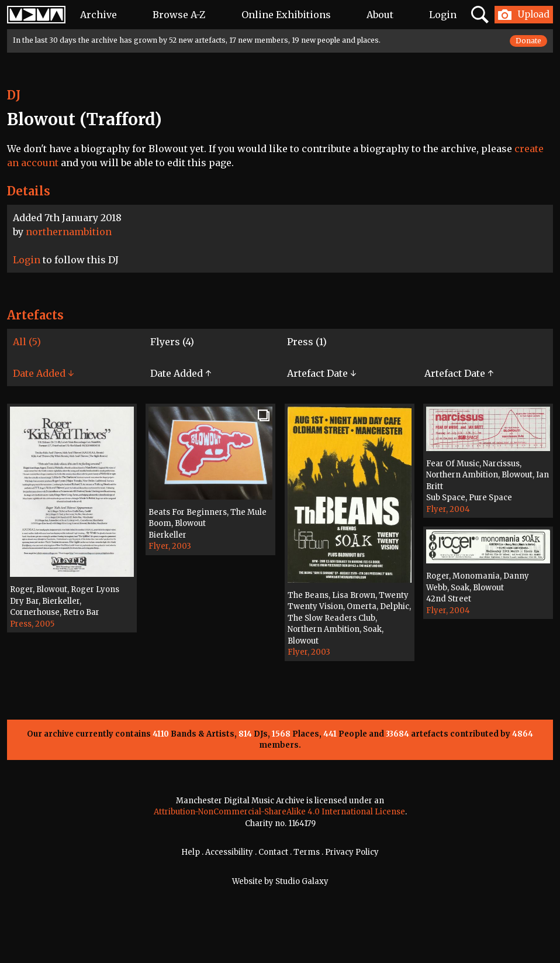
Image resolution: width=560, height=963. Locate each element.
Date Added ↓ (43, 373)
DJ (14, 95)
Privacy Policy (352, 852)
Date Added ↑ (181, 373)
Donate (528, 41)
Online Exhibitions (286, 15)
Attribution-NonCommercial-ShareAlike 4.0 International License (279, 812)
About (380, 15)
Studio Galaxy (302, 881)
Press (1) (307, 342)
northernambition (69, 232)
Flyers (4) (172, 342)
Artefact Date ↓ (322, 373)
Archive (98, 15)
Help (191, 852)
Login (443, 15)
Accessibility (229, 852)
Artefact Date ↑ (459, 373)
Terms (307, 852)
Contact (273, 852)
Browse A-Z (179, 15)
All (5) (27, 342)
